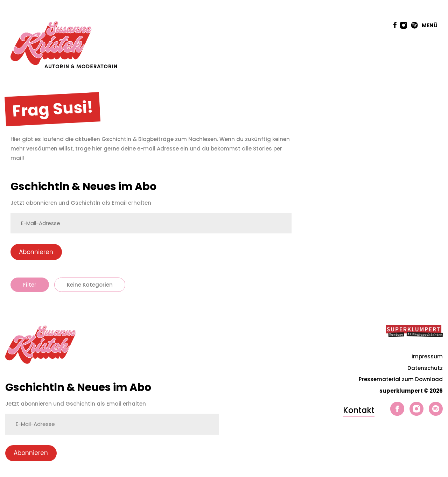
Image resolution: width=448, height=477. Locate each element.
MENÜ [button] (430, 25)
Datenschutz (425, 368)
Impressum (427, 356)
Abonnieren (36, 252)
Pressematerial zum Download (401, 379)
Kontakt (359, 410)
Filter (30, 285)
